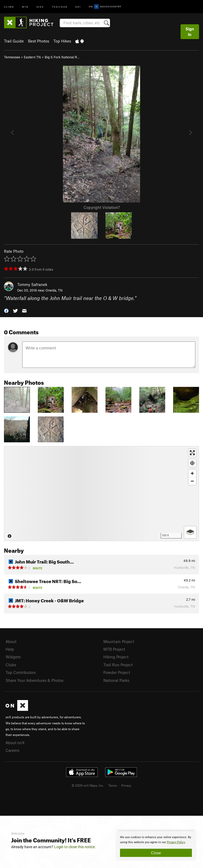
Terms (113, 785)
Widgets (13, 657)
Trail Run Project (118, 665)
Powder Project (117, 672)
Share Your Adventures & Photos (34, 680)
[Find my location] (192, 463)
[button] (6, 310)
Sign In (190, 32)
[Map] (101, 494)
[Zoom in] (192, 473)
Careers (12, 750)
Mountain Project (119, 641)
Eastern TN (32, 57)
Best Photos (39, 41)
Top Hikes (62, 41)
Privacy (126, 785)
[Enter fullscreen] (192, 453)
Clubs (11, 665)
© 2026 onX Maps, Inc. (88, 785)
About (11, 641)
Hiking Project (116, 657)
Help (10, 649)
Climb (9, 6)
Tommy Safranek (32, 284)
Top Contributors (21, 672)
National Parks (116, 680)
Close (156, 853)
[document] (156, 846)
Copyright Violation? (102, 207)
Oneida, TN (54, 290)
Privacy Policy (176, 842)
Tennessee (12, 57)
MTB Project (114, 649)
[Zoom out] (192, 481)
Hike (40, 6)
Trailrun (60, 6)
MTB (25, 6)
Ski (78, 6)
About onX (15, 743)
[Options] (190, 532)
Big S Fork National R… (62, 57)
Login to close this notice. (75, 847)
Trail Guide (14, 41)
